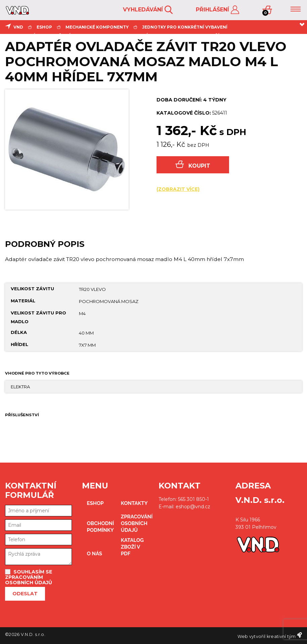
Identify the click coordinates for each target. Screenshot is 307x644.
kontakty (134, 503)
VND (18, 27)
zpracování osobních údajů (135, 523)
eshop (44, 27)
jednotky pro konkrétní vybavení (185, 27)
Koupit (193, 165)
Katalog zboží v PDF (132, 547)
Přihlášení (217, 10)
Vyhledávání (148, 10)
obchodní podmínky (101, 527)
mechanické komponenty (97, 27)
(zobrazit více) (178, 189)
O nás (95, 554)
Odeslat (25, 594)
